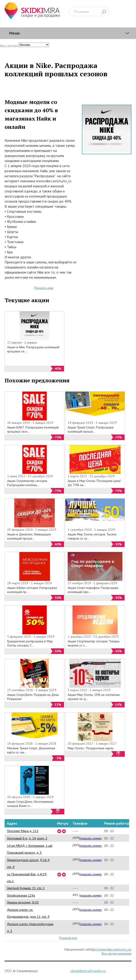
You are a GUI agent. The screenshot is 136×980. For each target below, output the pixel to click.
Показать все (68, 938)
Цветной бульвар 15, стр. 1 (26, 888)
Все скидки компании (117, 953)
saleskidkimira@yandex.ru (88, 971)
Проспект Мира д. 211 (23, 831)
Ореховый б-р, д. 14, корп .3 (27, 838)
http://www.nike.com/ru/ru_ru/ (111, 949)
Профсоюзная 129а (21, 895)
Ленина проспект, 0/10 (23, 902)
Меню (14, 33)
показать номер (91, 838)
